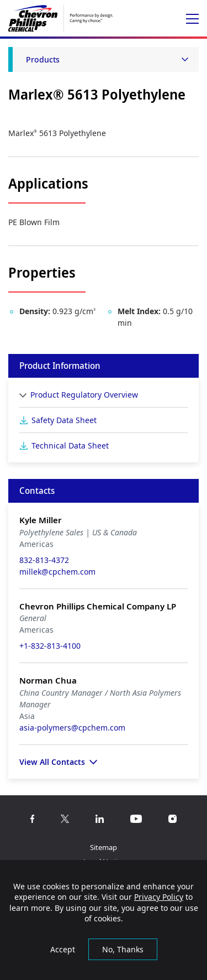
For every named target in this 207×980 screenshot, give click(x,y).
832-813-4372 (44, 560)
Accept (63, 949)
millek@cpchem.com (57, 572)
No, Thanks (123, 949)
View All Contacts (52, 762)
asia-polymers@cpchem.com (72, 728)
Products (43, 59)
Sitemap (104, 847)
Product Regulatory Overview (84, 395)
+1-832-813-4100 (50, 646)
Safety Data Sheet (64, 420)
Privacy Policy (159, 897)
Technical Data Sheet (70, 445)
